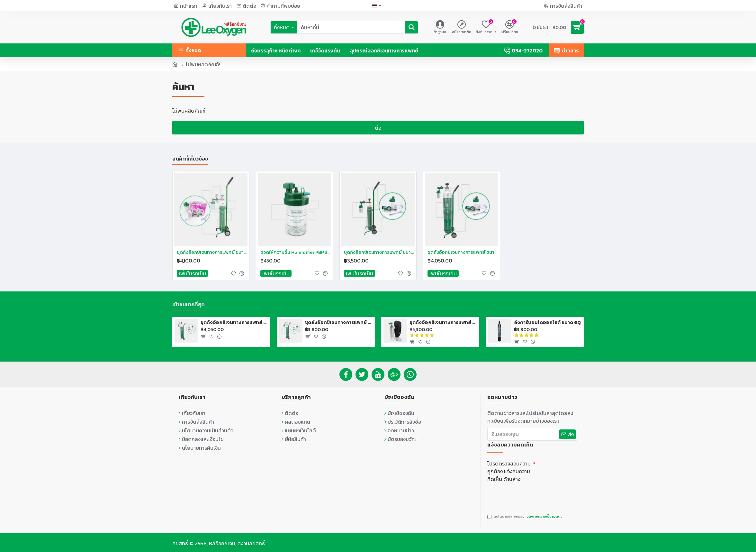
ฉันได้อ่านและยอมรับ (525, 516)
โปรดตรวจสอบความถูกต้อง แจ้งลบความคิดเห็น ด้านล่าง (509, 470)
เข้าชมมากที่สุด (189, 303)
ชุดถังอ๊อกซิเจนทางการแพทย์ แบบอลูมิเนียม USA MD (443, 321)
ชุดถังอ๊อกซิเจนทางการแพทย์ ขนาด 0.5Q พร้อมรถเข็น (212, 251)
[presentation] (532, 494)
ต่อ (378, 128)
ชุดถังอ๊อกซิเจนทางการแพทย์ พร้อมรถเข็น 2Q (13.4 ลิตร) (234, 321)
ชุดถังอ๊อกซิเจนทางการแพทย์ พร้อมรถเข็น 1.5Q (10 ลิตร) (339, 321)
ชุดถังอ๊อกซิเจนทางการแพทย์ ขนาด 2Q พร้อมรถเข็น (463, 251)
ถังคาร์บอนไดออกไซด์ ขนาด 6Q (547, 321)
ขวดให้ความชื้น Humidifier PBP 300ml (296, 251)
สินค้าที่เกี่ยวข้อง (190, 157)
